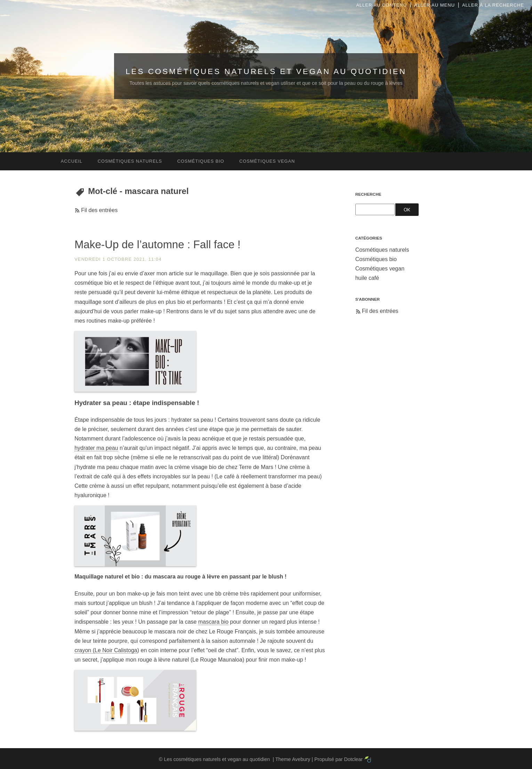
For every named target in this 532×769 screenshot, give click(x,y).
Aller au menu (434, 5)
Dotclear (354, 759)
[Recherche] (375, 209)
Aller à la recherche (493, 5)
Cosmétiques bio (376, 259)
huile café (367, 278)
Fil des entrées (99, 210)
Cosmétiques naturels (382, 250)
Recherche (368, 194)
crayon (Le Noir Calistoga (106, 650)
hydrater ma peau (96, 448)
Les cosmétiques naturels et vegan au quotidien (266, 71)
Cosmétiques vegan (380, 269)
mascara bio (213, 622)
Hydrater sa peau (101, 403)
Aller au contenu (381, 5)
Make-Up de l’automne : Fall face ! (158, 245)
